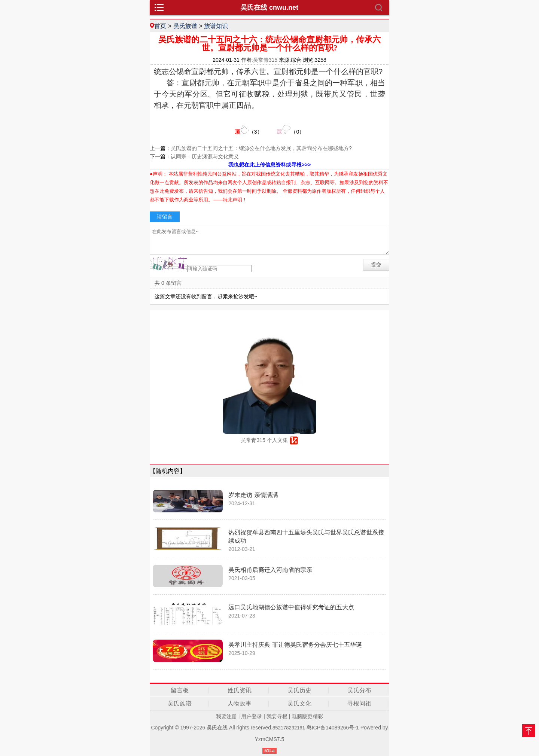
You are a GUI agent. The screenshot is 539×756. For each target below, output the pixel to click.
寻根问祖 (359, 703)
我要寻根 (277, 716)
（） (249, 130)
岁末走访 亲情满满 (253, 495)
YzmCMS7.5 (270, 739)
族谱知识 (216, 26)
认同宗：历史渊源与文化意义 (205, 156)
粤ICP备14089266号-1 (333, 728)
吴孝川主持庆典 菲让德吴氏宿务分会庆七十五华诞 (295, 645)
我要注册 (226, 716)
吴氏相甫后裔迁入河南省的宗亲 (270, 570)
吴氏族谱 (185, 26)
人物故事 (240, 703)
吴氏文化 (299, 703)
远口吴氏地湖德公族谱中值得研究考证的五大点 (291, 607)
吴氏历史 (299, 690)
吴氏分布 (359, 690)
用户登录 (252, 716)
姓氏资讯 (240, 690)
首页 (160, 26)
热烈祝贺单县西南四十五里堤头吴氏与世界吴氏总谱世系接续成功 (306, 536)
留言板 (180, 690)
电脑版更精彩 (307, 716)
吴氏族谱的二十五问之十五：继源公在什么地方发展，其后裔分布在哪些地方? (261, 148)
